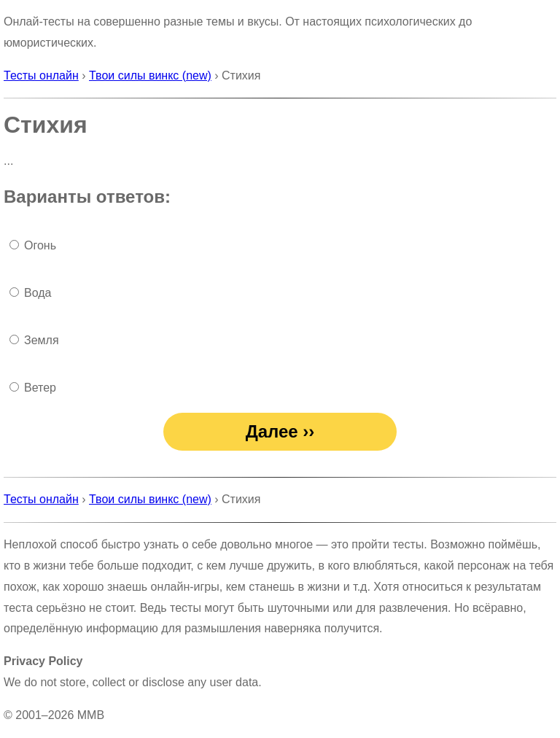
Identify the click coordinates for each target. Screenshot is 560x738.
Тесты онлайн (41, 75)
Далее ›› (280, 431)
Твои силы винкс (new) (150, 75)
